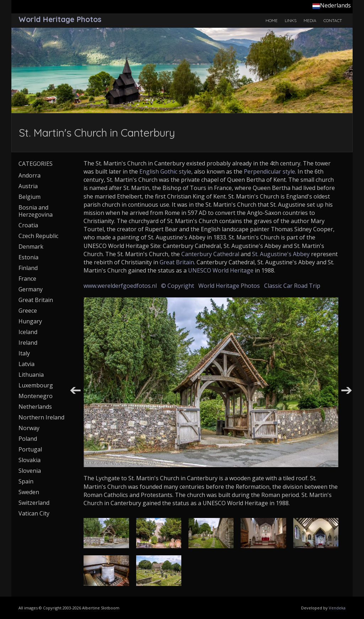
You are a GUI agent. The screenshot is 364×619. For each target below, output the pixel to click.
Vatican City (34, 513)
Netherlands (35, 407)
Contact (333, 20)
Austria (28, 186)
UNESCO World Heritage (221, 270)
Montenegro (36, 396)
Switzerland (34, 503)
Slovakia (30, 460)
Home (272, 20)
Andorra (30, 175)
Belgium (30, 197)
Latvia (26, 364)
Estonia (28, 257)
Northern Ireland (41, 417)
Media (310, 20)
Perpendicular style (269, 171)
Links (291, 20)
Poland (28, 439)
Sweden (29, 492)
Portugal (30, 449)
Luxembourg (36, 385)
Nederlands (332, 5)
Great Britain (177, 262)
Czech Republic (38, 236)
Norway (29, 428)
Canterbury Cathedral (210, 254)
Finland (28, 268)
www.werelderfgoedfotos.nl (120, 286)
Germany (31, 289)
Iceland (28, 332)
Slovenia (30, 471)
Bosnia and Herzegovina (36, 211)
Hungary (30, 321)
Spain (26, 481)
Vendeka (337, 608)
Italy (24, 353)
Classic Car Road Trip (292, 286)
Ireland (28, 343)
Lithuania (31, 375)
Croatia (28, 225)
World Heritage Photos (229, 286)
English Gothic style (165, 171)
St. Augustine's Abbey (281, 254)
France (27, 279)
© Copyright (178, 286)
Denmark (31, 247)
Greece (28, 311)
